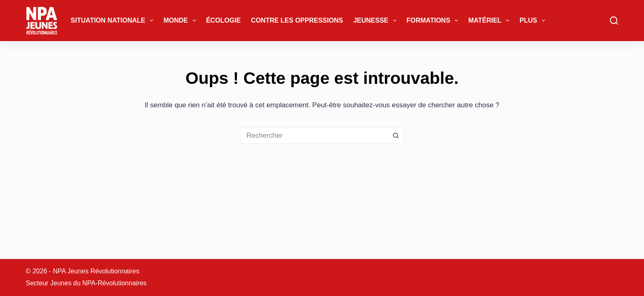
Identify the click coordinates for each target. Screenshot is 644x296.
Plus (534, 21)
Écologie (223, 20)
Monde (181, 21)
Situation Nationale (114, 21)
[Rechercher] (614, 21)
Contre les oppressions (297, 20)
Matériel (490, 21)
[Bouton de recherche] (396, 136)
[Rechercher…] (314, 136)
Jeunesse (376, 21)
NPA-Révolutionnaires (115, 283)
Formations (434, 21)
